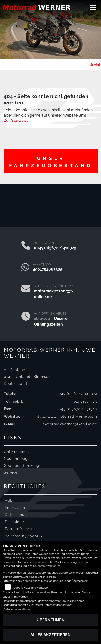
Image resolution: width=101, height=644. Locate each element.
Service (11, 472)
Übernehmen (51, 620)
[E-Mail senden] (26, 292)
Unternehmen (16, 451)
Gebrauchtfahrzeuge (23, 465)
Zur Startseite (16, 120)
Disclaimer (15, 522)
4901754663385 (48, 269)
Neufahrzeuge (17, 459)
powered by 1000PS (23, 536)
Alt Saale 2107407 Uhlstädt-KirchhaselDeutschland (28, 377)
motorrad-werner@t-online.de (70, 424)
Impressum (15, 507)
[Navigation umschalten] (93, 8)
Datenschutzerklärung (47, 566)
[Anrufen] (26, 246)
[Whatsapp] (25, 268)
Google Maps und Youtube (31, 588)
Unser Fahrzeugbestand (51, 162)
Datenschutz (16, 515)
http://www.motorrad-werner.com (66, 416)
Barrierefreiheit (19, 529)
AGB (9, 500)
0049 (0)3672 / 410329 (55, 248)
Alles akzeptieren (50, 635)
